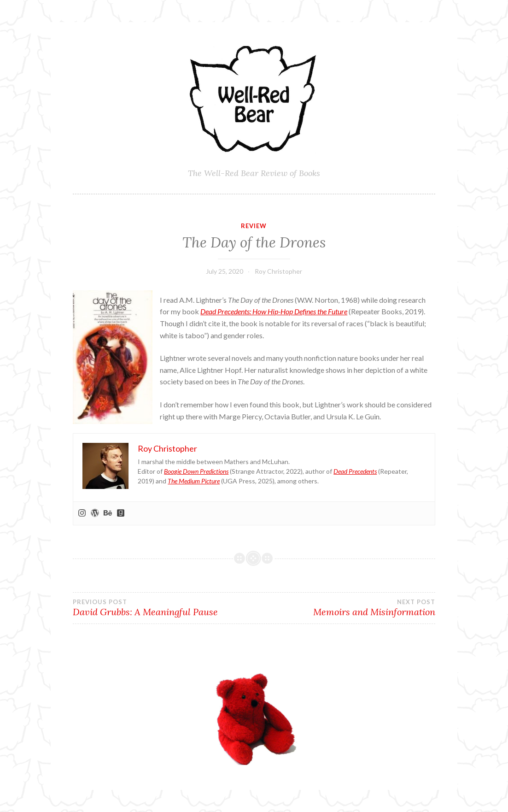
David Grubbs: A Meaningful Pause (163, 608)
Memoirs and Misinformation (345, 608)
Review (254, 226)
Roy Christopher (278, 271)
